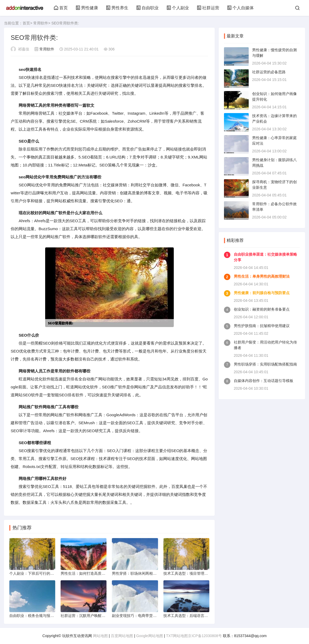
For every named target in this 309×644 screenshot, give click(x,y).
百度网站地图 (122, 636)
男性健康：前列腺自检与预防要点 (262, 293)
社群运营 (208, 8)
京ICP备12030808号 (205, 636)
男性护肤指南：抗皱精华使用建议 (262, 326)
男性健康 (87, 8)
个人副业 (178, 8)
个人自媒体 (240, 8)
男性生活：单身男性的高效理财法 (262, 276)
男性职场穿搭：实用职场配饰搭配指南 (265, 364)
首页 (61, 8)
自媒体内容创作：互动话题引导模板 (264, 381)
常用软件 (41, 23)
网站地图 (100, 636)
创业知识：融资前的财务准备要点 (262, 309)
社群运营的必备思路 (269, 72)
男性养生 (117, 8)
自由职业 (147, 8)
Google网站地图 (149, 636)
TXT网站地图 (177, 636)
